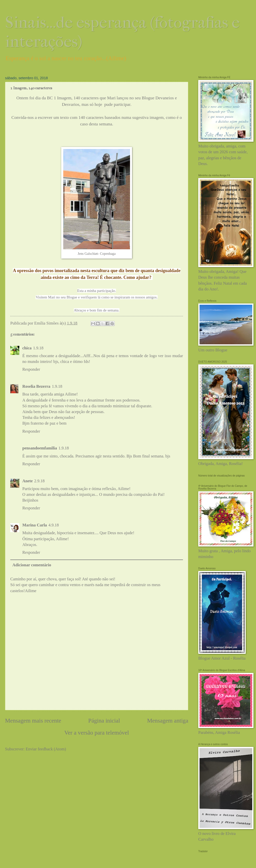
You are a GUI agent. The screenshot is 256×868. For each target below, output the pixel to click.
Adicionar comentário (32, 565)
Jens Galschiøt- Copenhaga (97, 254)
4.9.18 (54, 525)
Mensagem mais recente (33, 721)
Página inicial (104, 721)
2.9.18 (39, 481)
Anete (27, 481)
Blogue (72, 297)
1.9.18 (38, 348)
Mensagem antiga (168, 721)
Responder (31, 369)
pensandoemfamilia (40, 448)
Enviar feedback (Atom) (46, 749)
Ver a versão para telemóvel (97, 733)
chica (27, 348)
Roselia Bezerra (36, 386)
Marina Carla (35, 525)
